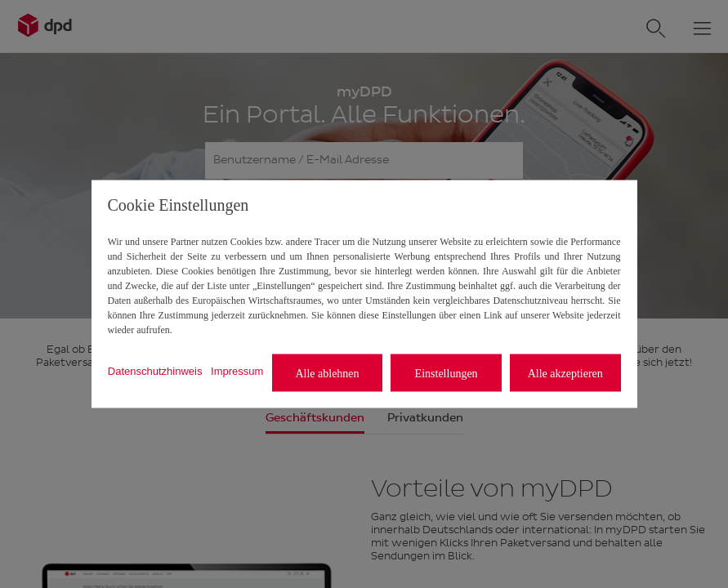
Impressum (237, 370)
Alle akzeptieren (565, 373)
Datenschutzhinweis (155, 370)
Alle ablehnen (327, 373)
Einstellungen (447, 373)
